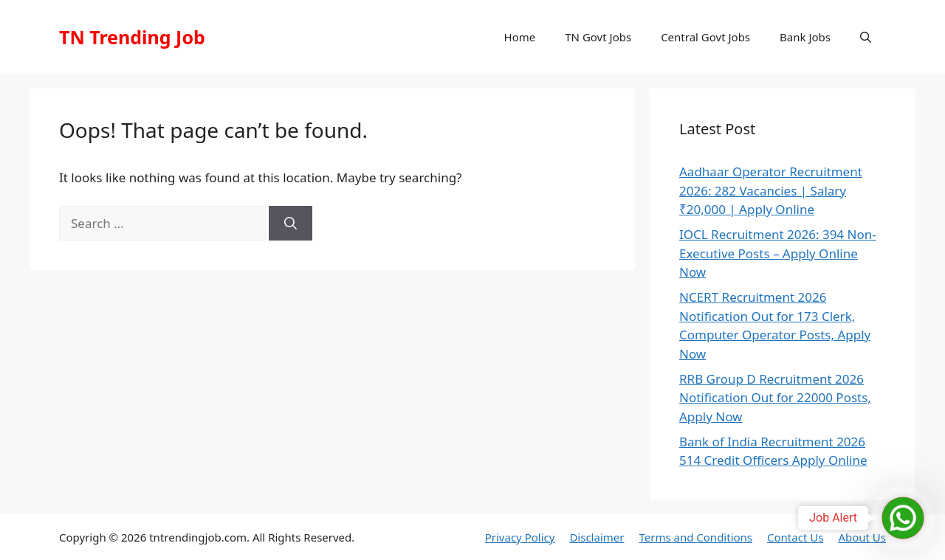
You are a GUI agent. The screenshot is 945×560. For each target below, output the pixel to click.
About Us (862, 537)
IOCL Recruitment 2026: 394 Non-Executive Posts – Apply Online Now (778, 253)
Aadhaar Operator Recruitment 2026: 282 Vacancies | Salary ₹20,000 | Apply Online (771, 190)
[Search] (291, 224)
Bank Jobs (805, 37)
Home (520, 37)
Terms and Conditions (695, 537)
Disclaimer (597, 537)
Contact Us (795, 537)
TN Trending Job (132, 37)
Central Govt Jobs (705, 37)
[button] (866, 37)
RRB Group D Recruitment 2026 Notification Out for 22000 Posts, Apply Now (775, 398)
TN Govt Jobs (598, 37)
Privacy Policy (520, 537)
